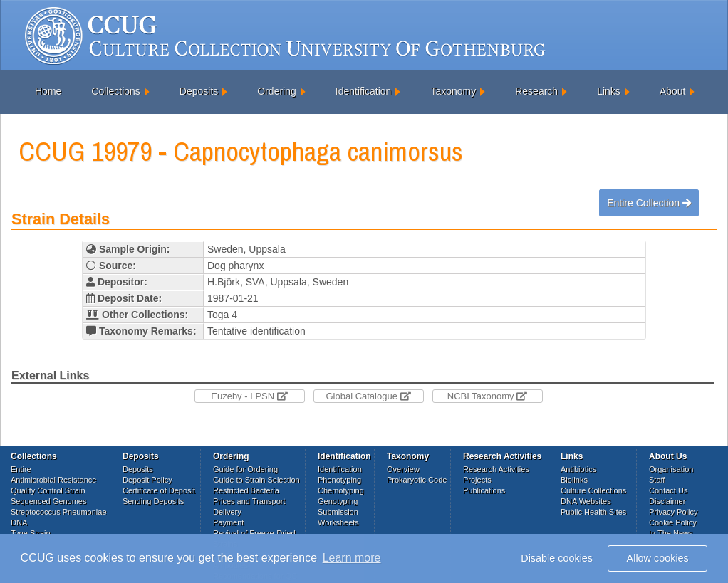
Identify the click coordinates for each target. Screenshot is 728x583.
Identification (364, 91)
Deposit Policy (147, 480)
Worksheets (338, 522)
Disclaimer (667, 501)
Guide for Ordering (245, 469)
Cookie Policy (673, 522)
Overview (403, 469)
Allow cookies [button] (658, 558)
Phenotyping (339, 480)
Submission (338, 512)
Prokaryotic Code (417, 480)
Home (48, 91)
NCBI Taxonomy (487, 396)
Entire (21, 469)
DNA (19, 522)
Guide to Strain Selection (256, 480)
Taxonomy (453, 91)
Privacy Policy (673, 512)
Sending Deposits (153, 501)
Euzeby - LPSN (249, 396)
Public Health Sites (593, 512)
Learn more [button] (352, 558)
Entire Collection (649, 203)
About (673, 91)
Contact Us (668, 490)
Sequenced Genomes (48, 501)
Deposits (199, 91)
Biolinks (574, 480)
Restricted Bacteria (246, 490)
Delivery (227, 512)
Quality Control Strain (48, 490)
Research (536, 91)
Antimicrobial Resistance (53, 480)
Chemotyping (341, 490)
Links (609, 91)
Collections (115, 91)
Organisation (671, 469)
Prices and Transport (249, 501)
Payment (228, 522)
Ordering (276, 91)
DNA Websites (586, 501)
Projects (477, 480)
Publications (484, 490)
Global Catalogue (368, 396)
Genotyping (338, 501)
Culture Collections (593, 490)
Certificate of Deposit (159, 490)
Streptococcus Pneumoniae (59, 512)
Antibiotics (578, 469)
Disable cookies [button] (557, 558)
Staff (657, 480)
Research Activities (496, 469)
